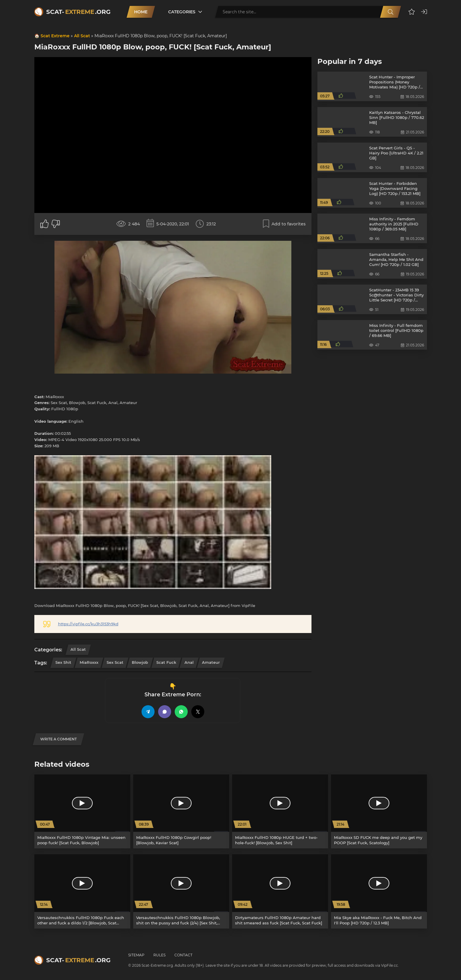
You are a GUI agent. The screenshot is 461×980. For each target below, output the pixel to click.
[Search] (391, 12)
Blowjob (140, 662)
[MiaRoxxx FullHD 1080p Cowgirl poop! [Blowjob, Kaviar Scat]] (181, 812)
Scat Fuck (166, 662)
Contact (183, 955)
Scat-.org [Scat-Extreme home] (78, 12)
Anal (189, 662)
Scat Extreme (55, 36)
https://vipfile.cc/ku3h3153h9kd (88, 624)
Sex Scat (115, 662)
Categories (182, 12)
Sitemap (136, 955)
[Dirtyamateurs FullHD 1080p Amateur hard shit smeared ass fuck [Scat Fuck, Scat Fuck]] (280, 891)
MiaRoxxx (89, 662)
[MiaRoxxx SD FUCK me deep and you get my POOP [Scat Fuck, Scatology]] (379, 812)
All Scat (82, 36)
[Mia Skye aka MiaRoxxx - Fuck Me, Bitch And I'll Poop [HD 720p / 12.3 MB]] (379, 891)
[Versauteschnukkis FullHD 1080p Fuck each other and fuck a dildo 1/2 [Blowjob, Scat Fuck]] (82, 891)
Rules (159, 955)
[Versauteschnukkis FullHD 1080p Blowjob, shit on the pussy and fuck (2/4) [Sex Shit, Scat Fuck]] (181, 891)
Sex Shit (63, 662)
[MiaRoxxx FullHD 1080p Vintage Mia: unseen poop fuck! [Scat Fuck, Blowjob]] (82, 812)
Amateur (211, 662)
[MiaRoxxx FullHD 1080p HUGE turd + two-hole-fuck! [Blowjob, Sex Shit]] (280, 812)
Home (141, 12)
